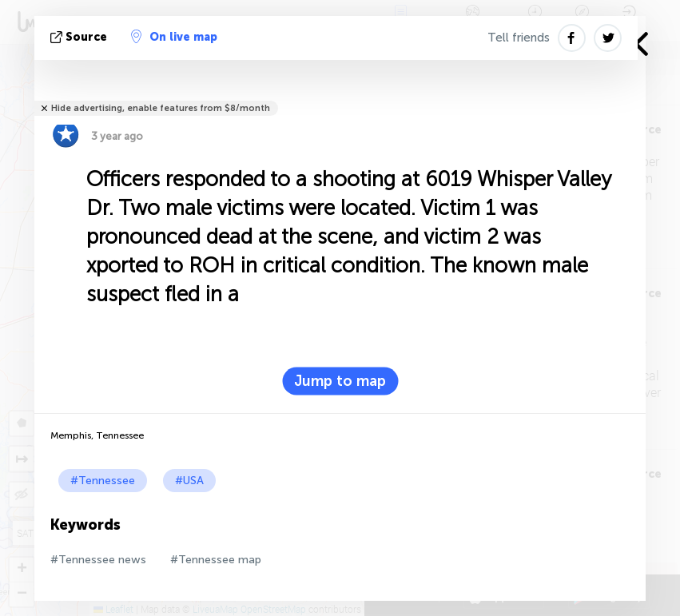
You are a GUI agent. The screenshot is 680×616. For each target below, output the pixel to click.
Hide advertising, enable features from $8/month (161, 108)
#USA (189, 481)
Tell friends (519, 38)
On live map (174, 37)
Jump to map (340, 381)
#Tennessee (103, 481)
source (80, 37)
